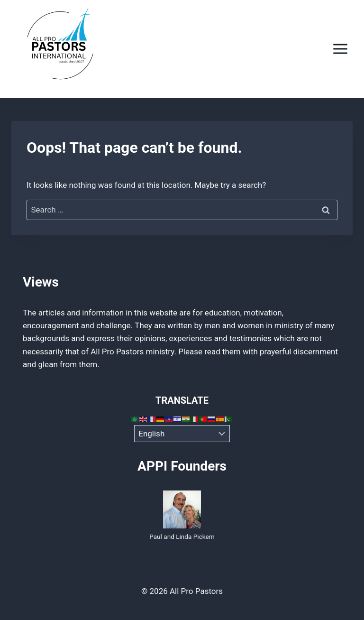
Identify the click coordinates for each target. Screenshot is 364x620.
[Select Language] (182, 434)
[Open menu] (340, 49)
